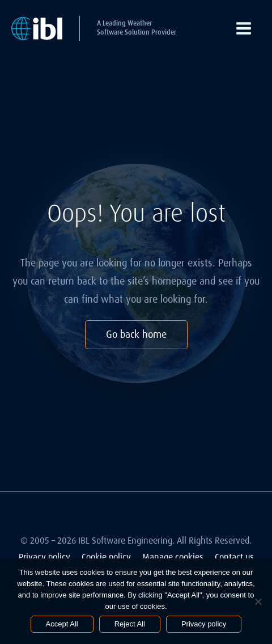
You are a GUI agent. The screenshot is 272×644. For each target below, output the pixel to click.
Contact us (234, 557)
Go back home (136, 334)
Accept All (62, 624)
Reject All (130, 624)
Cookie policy (106, 557)
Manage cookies (173, 557)
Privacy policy (44, 557)
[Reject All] (258, 601)
